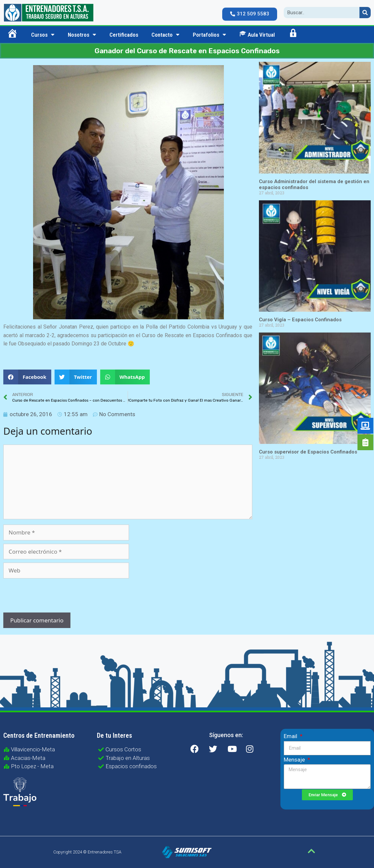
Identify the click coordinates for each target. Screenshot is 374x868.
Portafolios (209, 35)
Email (291, 736)
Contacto (166, 35)
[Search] (365, 13)
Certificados (124, 35)
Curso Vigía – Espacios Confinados (300, 320)
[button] (250, 11)
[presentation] (48, 596)
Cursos (43, 35)
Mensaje (295, 760)
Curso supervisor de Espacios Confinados (308, 452)
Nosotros (82, 35)
